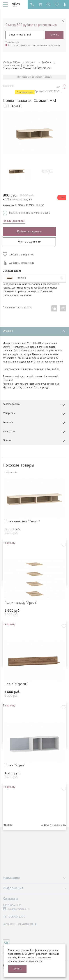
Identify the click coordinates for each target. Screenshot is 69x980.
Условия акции (12, 42)
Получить (54, 35)
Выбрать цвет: (12, 271)
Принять (17, 969)
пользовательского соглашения (45, 46)
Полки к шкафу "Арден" (21, 603)
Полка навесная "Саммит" (22, 522)
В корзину (9, 543)
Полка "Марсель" (16, 684)
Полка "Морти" (15, 765)
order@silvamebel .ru (19, 909)
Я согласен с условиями (34, 46)
